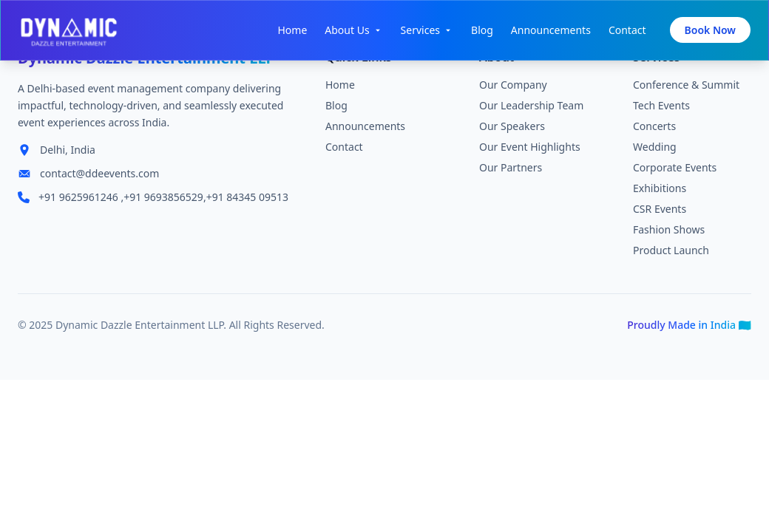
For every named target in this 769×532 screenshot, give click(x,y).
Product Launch (671, 254)
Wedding (655, 150)
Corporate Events (675, 171)
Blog (482, 30)
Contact (627, 30)
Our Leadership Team (531, 109)
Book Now (710, 30)
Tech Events (661, 109)
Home (292, 30)
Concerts (654, 130)
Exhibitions (660, 192)
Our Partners (511, 171)
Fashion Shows (669, 233)
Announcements (551, 30)
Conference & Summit (686, 88)
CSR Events (660, 212)
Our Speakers (512, 130)
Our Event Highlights (530, 150)
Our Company (513, 88)
